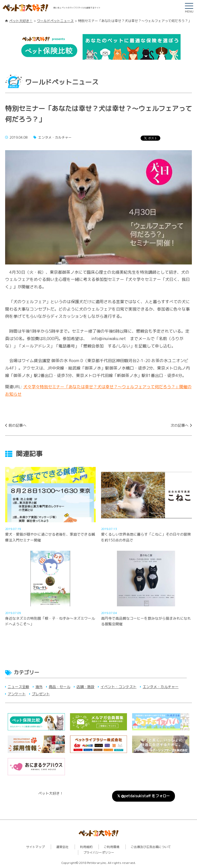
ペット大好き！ (21, 21)
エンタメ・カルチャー (161, 687)
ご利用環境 (112, 847)
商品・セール (60, 687)
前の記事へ (17, 425)
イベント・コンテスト (119, 687)
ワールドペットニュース (55, 21)
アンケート (17, 694)
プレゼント (41, 694)
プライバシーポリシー (99, 852)
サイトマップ (35, 847)
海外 (39, 687)
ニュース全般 (18, 687)
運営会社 (62, 847)
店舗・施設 (85, 687)
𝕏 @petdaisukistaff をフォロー (144, 796)
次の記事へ (180, 425)
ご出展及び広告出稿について (151, 847)
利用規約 (86, 847)
